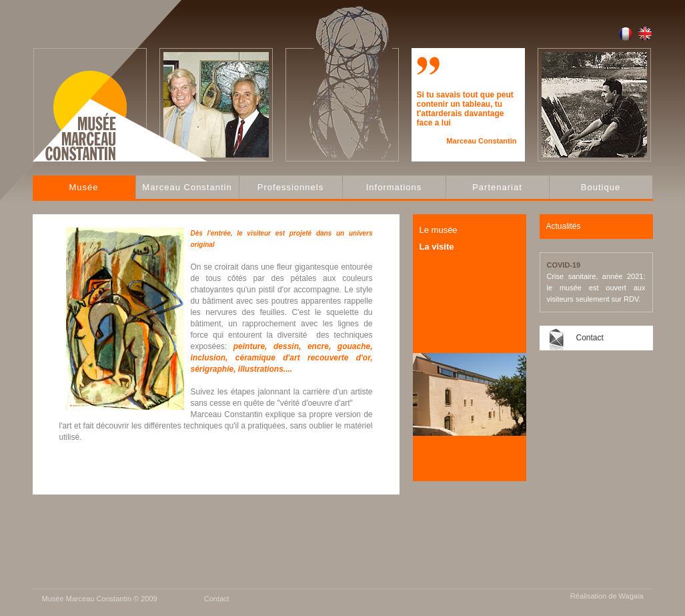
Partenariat (497, 187)
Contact (590, 338)
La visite (437, 247)
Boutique (601, 187)
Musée (83, 187)
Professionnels (290, 187)
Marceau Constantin (187, 187)
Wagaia (631, 596)
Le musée (439, 230)
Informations (394, 187)
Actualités (564, 226)
